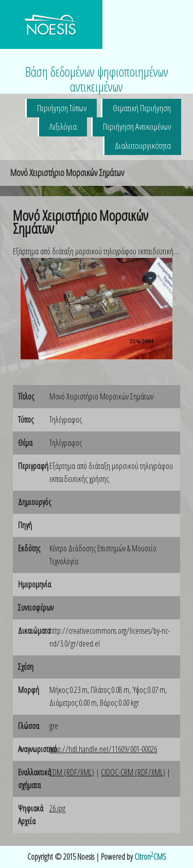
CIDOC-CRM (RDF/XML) (133, 772)
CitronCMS (150, 857)
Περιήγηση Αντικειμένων (137, 126)
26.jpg (57, 808)
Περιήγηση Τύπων (62, 108)
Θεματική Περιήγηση (142, 108)
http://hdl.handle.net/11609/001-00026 (103, 749)
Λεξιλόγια (63, 126)
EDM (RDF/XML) (72, 772)
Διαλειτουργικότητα (143, 145)
